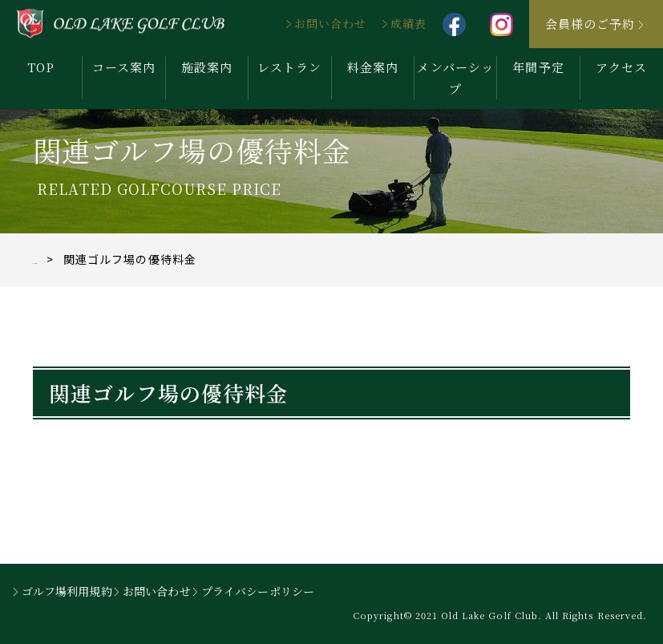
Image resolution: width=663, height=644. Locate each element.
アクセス (621, 67)
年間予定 (538, 67)
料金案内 (373, 67)
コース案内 (124, 67)
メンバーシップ (455, 78)
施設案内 (207, 67)
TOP (41, 67)
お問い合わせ (330, 23)
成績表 (408, 23)
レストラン (289, 67)
